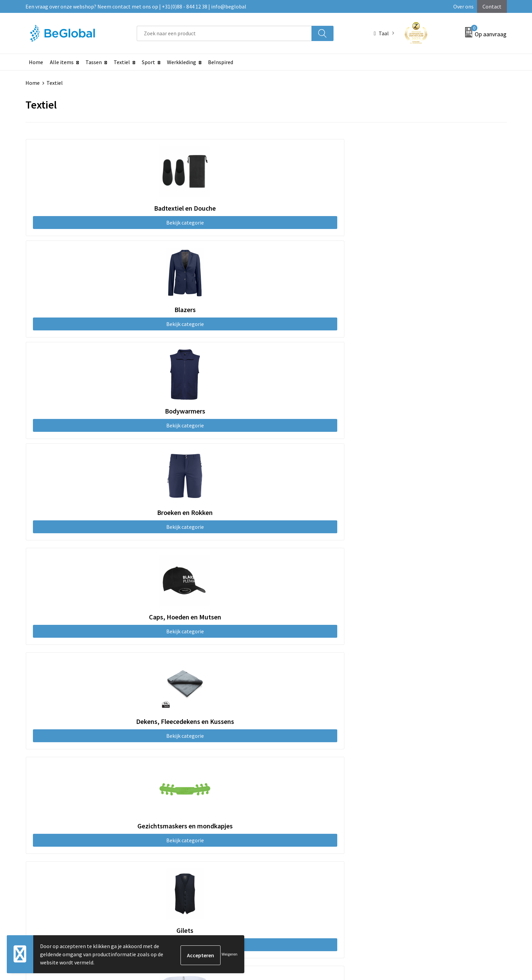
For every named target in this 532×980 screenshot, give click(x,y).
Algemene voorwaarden (419, 756)
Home (36, 62)
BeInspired (221, 62)
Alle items (62, 62)
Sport (148, 62)
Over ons (463, 6)
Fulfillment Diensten (238, 777)
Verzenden (481, 905)
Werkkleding (182, 62)
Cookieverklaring (411, 767)
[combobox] (224, 33)
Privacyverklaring (411, 777)
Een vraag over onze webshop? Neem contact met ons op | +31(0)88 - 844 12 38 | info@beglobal (136, 6)
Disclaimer (404, 788)
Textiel (122, 62)
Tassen (94, 62)
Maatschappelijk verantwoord (248, 767)
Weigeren (230, 954)
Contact (492, 6)
